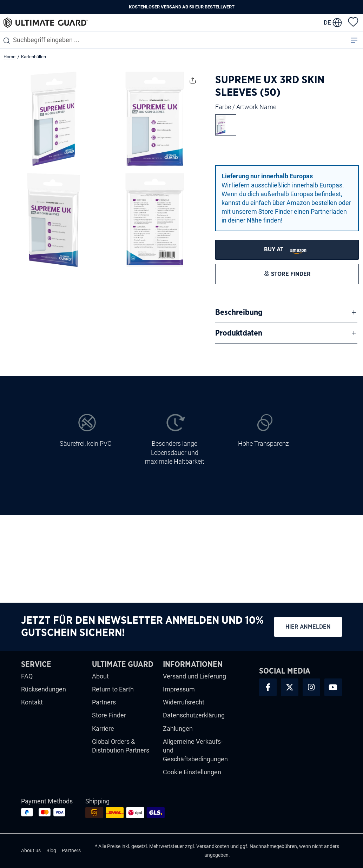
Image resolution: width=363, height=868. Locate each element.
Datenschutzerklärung (194, 715)
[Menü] (354, 40)
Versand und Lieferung (194, 676)
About (100, 676)
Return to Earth (113, 689)
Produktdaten (239, 333)
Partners (104, 702)
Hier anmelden (308, 627)
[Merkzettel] (353, 21)
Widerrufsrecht (184, 702)
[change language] (333, 22)
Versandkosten (213, 846)
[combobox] (172, 40)
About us (31, 850)
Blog (51, 850)
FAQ (27, 676)
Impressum (179, 689)
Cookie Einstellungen (192, 772)
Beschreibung (239, 312)
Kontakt (32, 702)
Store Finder (109, 715)
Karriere (103, 728)
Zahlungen (178, 728)
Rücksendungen (44, 689)
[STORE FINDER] (287, 250)
